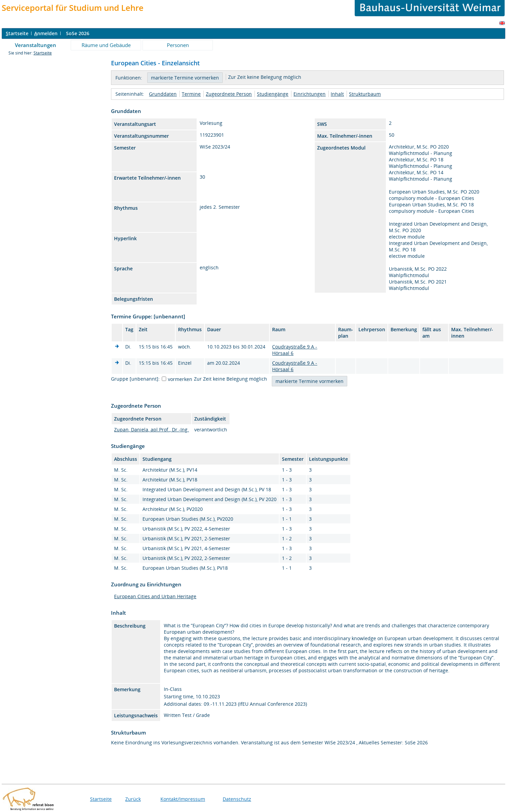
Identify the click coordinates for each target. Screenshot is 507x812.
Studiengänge (273, 94)
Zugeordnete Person (229, 94)
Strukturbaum (365, 94)
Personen (178, 45)
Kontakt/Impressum (183, 799)
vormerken (180, 379)
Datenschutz (237, 799)
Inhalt (337, 94)
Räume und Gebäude (106, 45)
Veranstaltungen (36, 45)
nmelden (46, 33)
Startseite (43, 53)
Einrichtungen (310, 94)
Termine (191, 94)
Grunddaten (163, 94)
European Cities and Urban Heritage (155, 596)
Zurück (133, 799)
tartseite (17, 33)
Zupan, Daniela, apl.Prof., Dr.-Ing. (151, 430)
